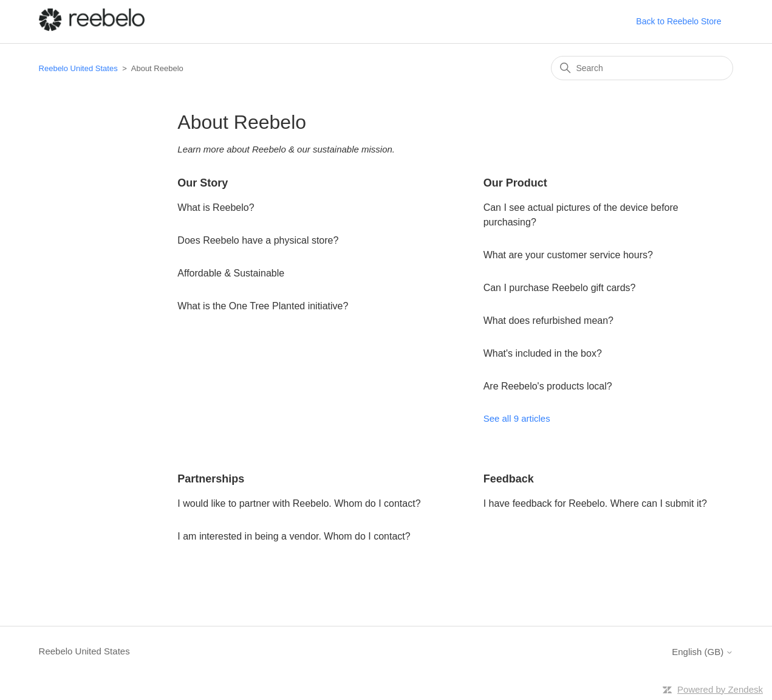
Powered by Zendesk (720, 689)
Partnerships (211, 479)
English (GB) (702, 652)
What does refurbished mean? (548, 321)
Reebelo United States (78, 68)
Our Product (515, 183)
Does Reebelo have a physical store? (258, 240)
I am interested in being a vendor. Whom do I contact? (294, 536)
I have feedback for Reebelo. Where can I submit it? (595, 503)
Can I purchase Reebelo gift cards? (560, 288)
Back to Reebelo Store (678, 21)
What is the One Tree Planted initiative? (263, 306)
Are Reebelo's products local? (548, 386)
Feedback (509, 479)
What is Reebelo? (216, 208)
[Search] (642, 68)
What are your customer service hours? (568, 255)
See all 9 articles (517, 418)
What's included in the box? (543, 353)
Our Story (203, 183)
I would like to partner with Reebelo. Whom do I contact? (299, 503)
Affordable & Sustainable (231, 273)
